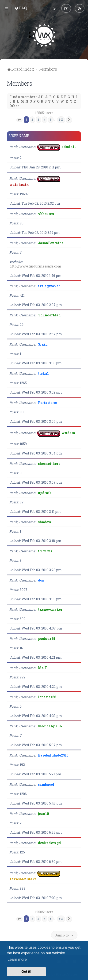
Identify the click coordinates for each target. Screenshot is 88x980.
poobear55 (47, 638)
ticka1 (43, 373)
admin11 (69, 146)
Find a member (22, 96)
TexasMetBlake (23, 878)
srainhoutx (19, 184)
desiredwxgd (49, 842)
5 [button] (51, 119)
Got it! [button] (26, 972)
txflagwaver (49, 285)
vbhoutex (46, 213)
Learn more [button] (17, 959)
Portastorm (48, 402)
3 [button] (38, 119)
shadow (45, 521)
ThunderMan (49, 315)
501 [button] (61, 119)
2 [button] (32, 119)
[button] (19, 120)
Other (14, 105)
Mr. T (42, 667)
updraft (44, 492)
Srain (43, 344)
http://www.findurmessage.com (35, 266)
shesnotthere (49, 463)
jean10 (43, 813)
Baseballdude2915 (53, 755)
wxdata (68, 432)
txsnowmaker (50, 609)
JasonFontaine (51, 242)
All (41, 96)
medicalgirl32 (50, 726)
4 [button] (45, 119)
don (41, 580)
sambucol (46, 784)
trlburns (45, 551)
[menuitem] (21, 8)
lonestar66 (47, 696)
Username (19, 135)
